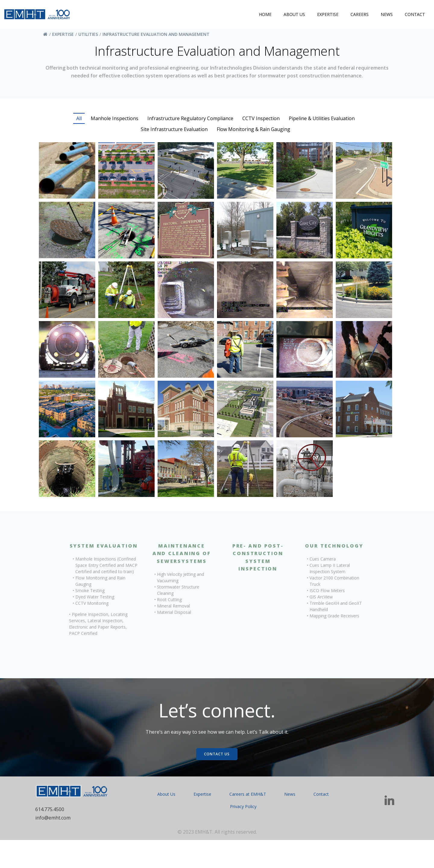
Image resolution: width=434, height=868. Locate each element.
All (79, 120)
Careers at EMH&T (248, 821)
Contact (413, 16)
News (385, 16)
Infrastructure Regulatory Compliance (190, 120)
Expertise (326, 16)
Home (264, 16)
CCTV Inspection (261, 120)
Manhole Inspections (115, 120)
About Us (293, 16)
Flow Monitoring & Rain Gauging (253, 131)
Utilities (90, 35)
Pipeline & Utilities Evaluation (322, 120)
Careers (358, 16)
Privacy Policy (243, 833)
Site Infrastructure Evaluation (174, 131)
